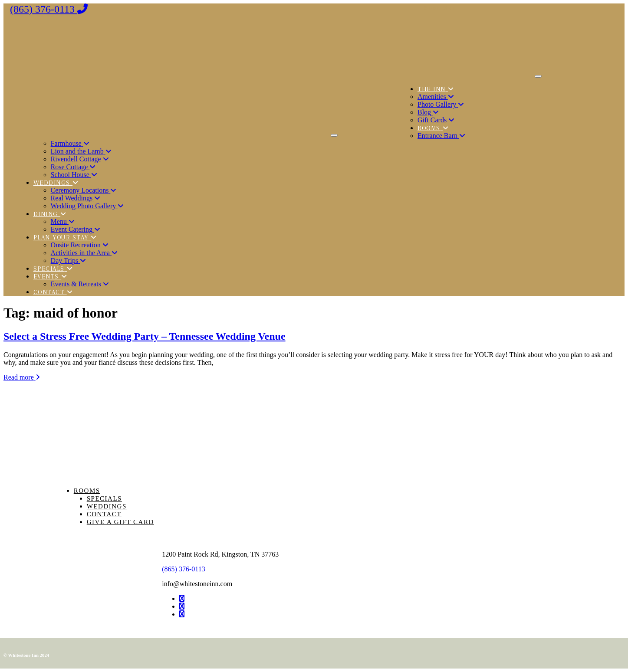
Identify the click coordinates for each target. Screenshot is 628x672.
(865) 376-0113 (183, 569)
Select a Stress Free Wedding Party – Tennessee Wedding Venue (145, 336)
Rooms (87, 491)
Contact (104, 514)
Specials (104, 498)
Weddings (107, 506)
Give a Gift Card (120, 522)
